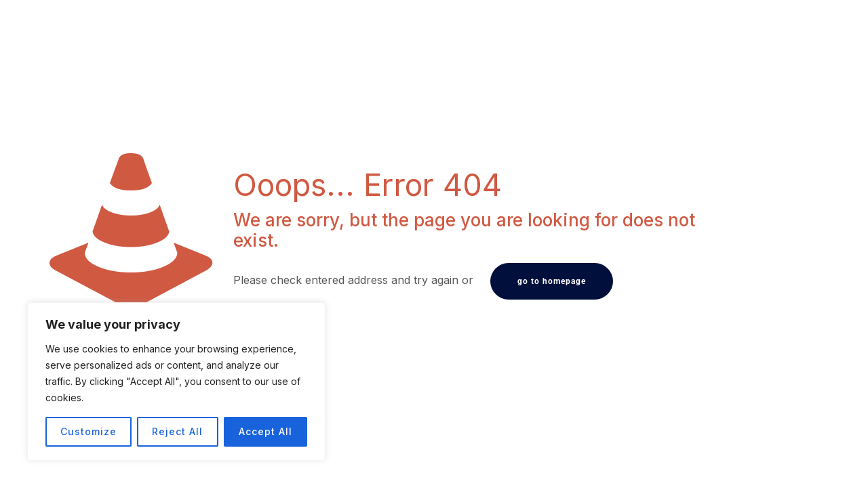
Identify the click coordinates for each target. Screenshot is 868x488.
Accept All (265, 431)
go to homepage (552, 281)
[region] (176, 382)
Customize (88, 431)
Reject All (177, 431)
